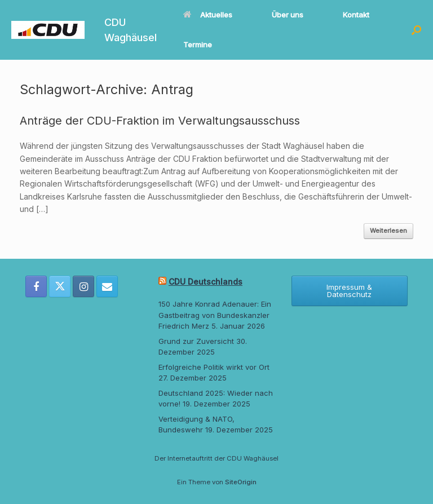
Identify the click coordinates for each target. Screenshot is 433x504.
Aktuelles (208, 15)
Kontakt (356, 15)
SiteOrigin (241, 482)
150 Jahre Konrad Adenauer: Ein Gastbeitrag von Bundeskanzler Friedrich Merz (215, 315)
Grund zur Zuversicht (196, 341)
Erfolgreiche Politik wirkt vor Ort (214, 367)
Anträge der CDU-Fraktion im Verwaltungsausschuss (160, 121)
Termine (198, 45)
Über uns (288, 15)
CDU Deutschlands (206, 282)
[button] (416, 30)
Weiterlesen (388, 231)
